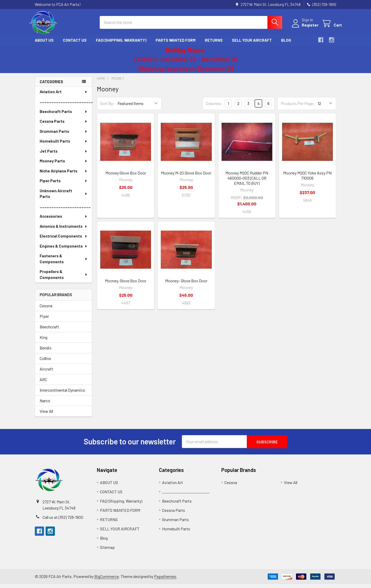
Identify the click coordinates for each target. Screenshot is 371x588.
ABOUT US (44, 45)
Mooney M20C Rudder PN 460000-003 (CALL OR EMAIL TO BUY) (247, 182)
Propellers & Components (64, 279)
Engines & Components (64, 250)
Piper (44, 320)
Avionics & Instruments (64, 231)
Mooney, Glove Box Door (126, 285)
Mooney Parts (64, 165)
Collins (45, 362)
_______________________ (66, 106)
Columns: (214, 107)
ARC (43, 384)
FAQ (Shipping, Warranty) (121, 45)
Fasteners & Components (64, 263)
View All (46, 415)
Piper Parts (64, 185)
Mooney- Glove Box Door (186, 285)
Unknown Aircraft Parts (64, 198)
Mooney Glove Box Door (126, 177)
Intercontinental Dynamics (62, 394)
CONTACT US (75, 45)
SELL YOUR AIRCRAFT (252, 45)
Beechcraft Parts (64, 116)
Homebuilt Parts (64, 145)
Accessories (64, 221)
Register (304, 28)
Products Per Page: (298, 108)
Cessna (46, 310)
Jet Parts (64, 155)
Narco (45, 405)
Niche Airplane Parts (64, 175)
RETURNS (214, 45)
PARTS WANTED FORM (176, 45)
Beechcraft (49, 331)
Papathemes (165, 580)
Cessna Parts (64, 126)
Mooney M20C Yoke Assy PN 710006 (307, 179)
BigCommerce (107, 580)
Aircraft (46, 373)
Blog (286, 45)
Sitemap (107, 551)
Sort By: (107, 108)
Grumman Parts (64, 136)
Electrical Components (64, 240)
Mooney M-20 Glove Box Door (186, 177)
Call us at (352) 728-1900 (63, 521)
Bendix (46, 352)
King (44, 341)
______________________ (65, 211)
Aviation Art (64, 96)
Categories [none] (51, 86)
